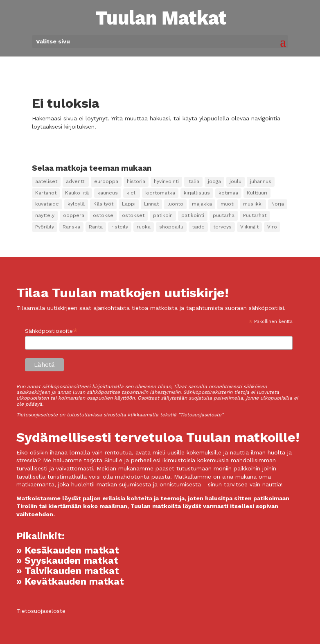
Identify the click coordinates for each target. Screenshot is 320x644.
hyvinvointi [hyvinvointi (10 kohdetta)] (166, 181)
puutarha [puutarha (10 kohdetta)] (224, 215)
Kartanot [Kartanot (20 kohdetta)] (46, 193)
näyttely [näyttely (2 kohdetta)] (45, 215)
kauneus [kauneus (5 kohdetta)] (108, 193)
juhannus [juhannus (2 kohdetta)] (261, 181)
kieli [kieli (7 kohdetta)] (132, 193)
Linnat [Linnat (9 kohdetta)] (151, 204)
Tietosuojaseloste (41, 611)
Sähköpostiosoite (51, 331)
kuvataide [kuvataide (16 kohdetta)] (47, 204)
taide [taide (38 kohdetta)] (198, 227)
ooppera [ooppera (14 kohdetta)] (74, 215)
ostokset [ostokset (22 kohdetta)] (133, 215)
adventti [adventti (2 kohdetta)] (76, 181)
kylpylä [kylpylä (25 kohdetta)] (76, 204)
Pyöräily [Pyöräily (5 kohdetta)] (45, 227)
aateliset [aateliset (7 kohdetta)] (46, 181)
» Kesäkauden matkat (68, 550)
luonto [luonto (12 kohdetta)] (175, 204)
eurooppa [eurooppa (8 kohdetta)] (106, 181)
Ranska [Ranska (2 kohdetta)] (71, 227)
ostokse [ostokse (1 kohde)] (103, 215)
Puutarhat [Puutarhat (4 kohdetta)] (255, 215)
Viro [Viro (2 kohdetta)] (272, 227)
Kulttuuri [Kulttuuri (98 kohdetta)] (257, 193)
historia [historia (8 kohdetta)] (136, 181)
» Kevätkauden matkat (70, 582)
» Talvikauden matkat (68, 571)
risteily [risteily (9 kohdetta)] (120, 227)
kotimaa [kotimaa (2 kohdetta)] (228, 193)
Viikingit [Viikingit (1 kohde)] (249, 227)
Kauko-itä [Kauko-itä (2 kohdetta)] (77, 193)
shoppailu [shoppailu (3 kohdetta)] (171, 227)
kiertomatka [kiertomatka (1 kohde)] (160, 193)
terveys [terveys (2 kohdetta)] (222, 227)
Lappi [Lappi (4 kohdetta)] (129, 204)
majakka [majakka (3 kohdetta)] (202, 204)
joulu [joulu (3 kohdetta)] (235, 181)
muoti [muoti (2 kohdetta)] (228, 204)
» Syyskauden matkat (67, 561)
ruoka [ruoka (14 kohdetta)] (144, 227)
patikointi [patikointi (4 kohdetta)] (193, 215)
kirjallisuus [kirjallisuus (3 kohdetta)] (197, 193)
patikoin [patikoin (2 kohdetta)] (163, 215)
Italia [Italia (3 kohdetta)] (193, 181)
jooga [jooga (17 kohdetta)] (214, 181)
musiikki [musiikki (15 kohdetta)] (253, 204)
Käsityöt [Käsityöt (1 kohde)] (103, 204)
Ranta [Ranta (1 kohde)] (96, 227)
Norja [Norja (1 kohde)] (278, 204)
